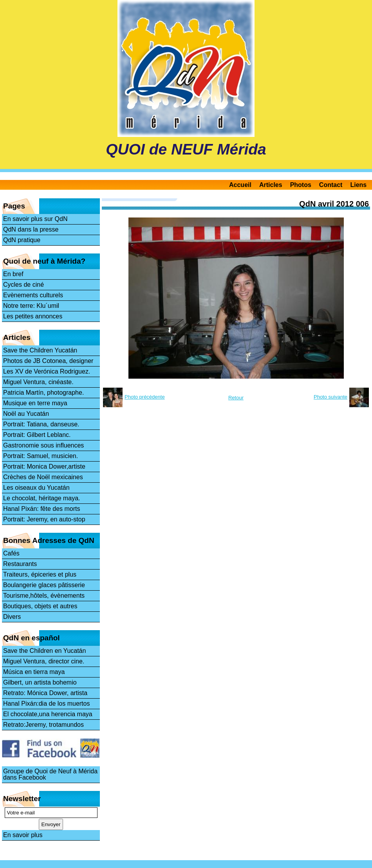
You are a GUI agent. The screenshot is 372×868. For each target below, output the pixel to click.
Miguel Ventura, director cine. (44, 661)
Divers (12, 617)
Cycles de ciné (23, 285)
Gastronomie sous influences (43, 445)
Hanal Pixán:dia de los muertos (46, 704)
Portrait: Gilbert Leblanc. (37, 435)
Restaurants (20, 564)
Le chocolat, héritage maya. (42, 498)
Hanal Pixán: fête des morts (42, 509)
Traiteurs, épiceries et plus (40, 574)
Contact (331, 185)
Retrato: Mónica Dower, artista (45, 693)
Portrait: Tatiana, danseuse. (41, 424)
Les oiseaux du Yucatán (36, 488)
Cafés (11, 553)
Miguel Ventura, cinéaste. (38, 382)
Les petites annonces (33, 316)
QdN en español (32, 638)
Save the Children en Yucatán (44, 651)
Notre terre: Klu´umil (31, 306)
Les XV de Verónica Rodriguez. (47, 371)
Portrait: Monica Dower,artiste (44, 466)
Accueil (240, 185)
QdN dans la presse (31, 229)
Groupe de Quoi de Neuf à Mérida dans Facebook (50, 774)
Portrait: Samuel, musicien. (41, 456)
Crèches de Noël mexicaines (43, 477)
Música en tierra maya (34, 672)
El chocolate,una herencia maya (48, 714)
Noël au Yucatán (26, 414)
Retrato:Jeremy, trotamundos (43, 725)
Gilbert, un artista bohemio (40, 682)
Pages (14, 206)
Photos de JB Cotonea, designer (48, 361)
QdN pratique (22, 240)
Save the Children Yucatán (40, 350)
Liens (358, 185)
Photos (301, 185)
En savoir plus (23, 835)
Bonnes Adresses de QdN (49, 540)
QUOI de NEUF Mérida (186, 149)
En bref (13, 274)
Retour (236, 398)
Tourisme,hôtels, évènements (44, 596)
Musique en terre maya (35, 403)
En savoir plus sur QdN (35, 219)
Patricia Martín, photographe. (43, 393)
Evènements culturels (33, 295)
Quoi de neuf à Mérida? (44, 261)
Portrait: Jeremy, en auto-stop (44, 519)
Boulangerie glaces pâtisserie (44, 585)
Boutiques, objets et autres (40, 606)
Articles (271, 185)
